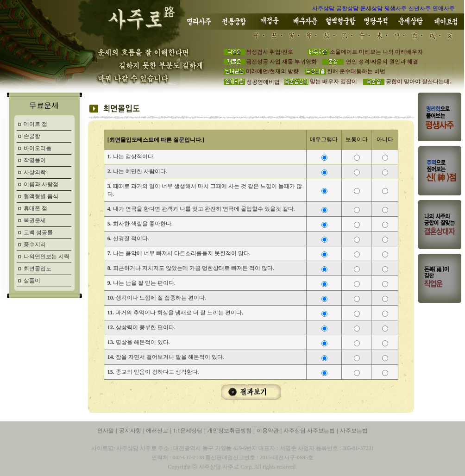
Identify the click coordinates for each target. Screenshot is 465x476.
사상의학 (35, 172)
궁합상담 (347, 8)
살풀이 (32, 281)
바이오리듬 (38, 148)
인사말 (106, 431)
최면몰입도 (38, 269)
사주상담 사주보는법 (309, 431)
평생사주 (396, 8)
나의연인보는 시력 (47, 257)
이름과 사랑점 (41, 184)
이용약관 (268, 431)
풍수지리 (35, 244)
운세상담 (371, 8)
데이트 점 (35, 124)
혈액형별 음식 (41, 196)
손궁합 (32, 136)
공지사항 (130, 431)
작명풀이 (35, 160)
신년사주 (420, 8)
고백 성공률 (38, 232)
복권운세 (35, 220)
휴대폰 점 (35, 208)
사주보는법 (354, 431)
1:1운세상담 (188, 431)
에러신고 (157, 431)
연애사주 (444, 8)
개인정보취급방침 (229, 431)
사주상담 (323, 8)
